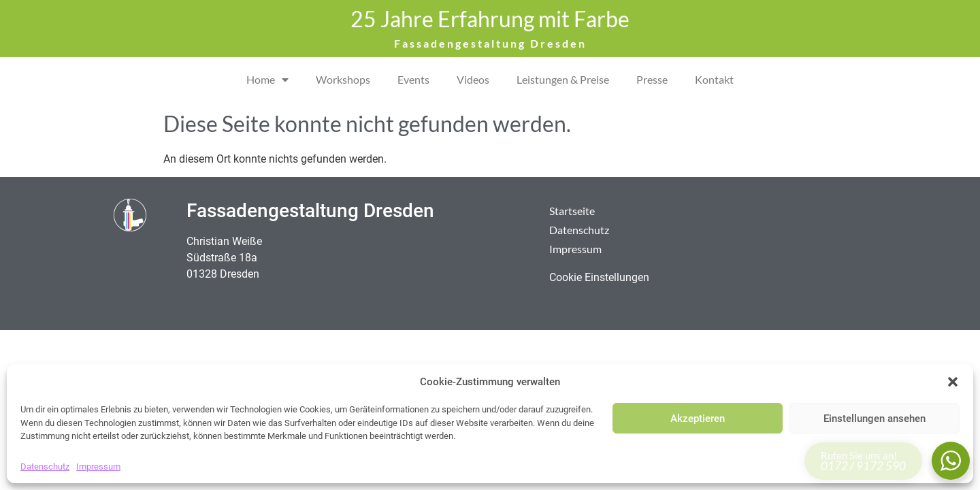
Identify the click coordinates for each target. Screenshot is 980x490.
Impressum (98, 467)
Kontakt (714, 79)
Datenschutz (45, 467)
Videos (473, 79)
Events (413, 79)
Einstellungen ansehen (875, 419)
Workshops (343, 79)
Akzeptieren (698, 419)
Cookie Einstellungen (599, 277)
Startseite (572, 211)
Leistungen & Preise (563, 79)
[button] (953, 382)
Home (267, 80)
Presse (652, 79)
